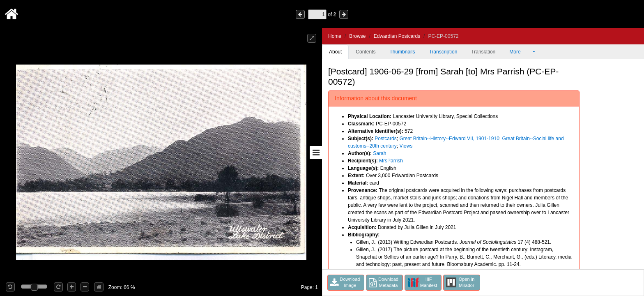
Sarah (379, 153)
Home (335, 36)
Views (406, 146)
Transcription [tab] (443, 52)
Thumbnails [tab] (402, 52)
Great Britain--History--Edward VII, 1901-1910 (449, 139)
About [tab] (335, 52)
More (520, 52)
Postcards (385, 139)
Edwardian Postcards (397, 36)
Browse (357, 36)
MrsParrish (391, 161)
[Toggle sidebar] (316, 153)
